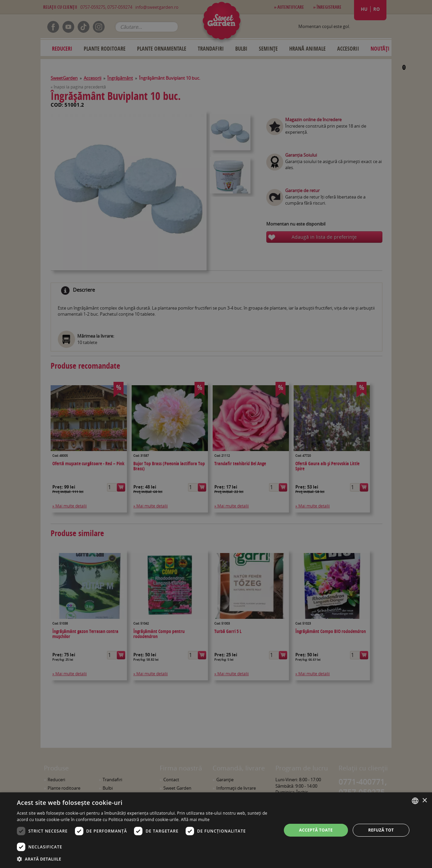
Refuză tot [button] (381, 830)
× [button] (424, 801)
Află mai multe (195, 820)
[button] (145, 859)
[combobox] (415, 801)
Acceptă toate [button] (316, 830)
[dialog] (216, 830)
